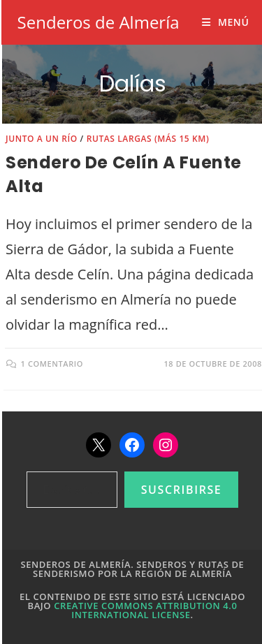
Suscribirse (182, 490)
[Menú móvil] (225, 22)
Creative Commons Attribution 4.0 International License (145, 610)
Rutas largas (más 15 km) (148, 139)
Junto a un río (42, 139)
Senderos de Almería (99, 22)
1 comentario (52, 364)
